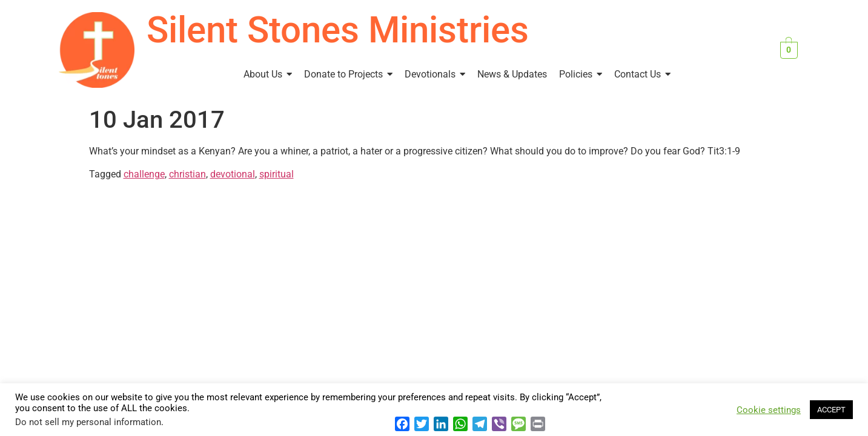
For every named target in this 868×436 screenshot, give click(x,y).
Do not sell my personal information (88, 422)
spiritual (277, 174)
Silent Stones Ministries (338, 30)
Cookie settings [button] (769, 410)
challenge (144, 174)
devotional (233, 174)
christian (187, 174)
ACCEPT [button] (831, 410)
